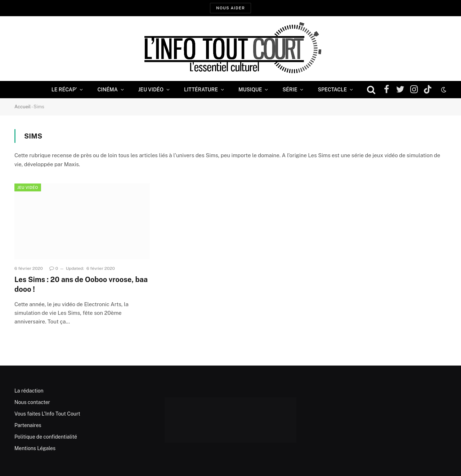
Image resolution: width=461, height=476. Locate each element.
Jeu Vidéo (151, 90)
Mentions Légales (35, 448)
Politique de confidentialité (46, 437)
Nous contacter (32, 402)
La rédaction (29, 391)
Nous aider (230, 8)
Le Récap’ (64, 90)
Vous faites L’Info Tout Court (47, 414)
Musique (250, 90)
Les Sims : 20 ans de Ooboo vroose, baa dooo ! (81, 284)
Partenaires (28, 425)
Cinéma (107, 90)
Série (290, 90)
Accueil (23, 107)
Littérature (201, 90)
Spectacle (332, 90)
